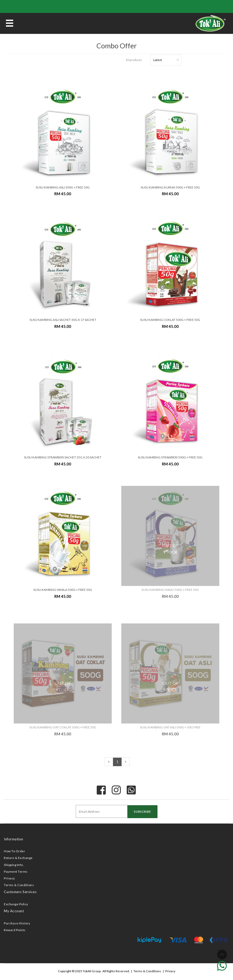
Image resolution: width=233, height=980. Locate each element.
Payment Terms (16, 872)
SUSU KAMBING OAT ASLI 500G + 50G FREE (170, 727)
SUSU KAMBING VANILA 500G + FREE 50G (63, 590)
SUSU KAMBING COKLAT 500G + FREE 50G (170, 320)
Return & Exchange (18, 858)
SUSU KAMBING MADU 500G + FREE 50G (170, 590)
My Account (14, 911)
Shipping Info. (14, 865)
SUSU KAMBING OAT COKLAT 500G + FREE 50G (63, 727)
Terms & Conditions (19, 885)
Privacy (9, 878)
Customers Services (20, 892)
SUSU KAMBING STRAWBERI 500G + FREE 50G (170, 457)
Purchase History (17, 923)
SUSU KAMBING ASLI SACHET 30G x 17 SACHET (63, 320)
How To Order (14, 851)
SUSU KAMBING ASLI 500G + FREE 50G (63, 187)
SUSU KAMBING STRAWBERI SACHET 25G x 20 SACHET (63, 457)
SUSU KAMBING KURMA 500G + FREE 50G (170, 187)
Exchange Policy (16, 904)
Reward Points (15, 930)
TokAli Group (92, 971)
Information (14, 839)
